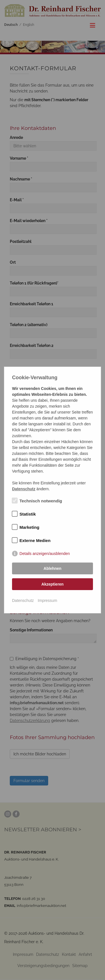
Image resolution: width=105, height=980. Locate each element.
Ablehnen (53, 568)
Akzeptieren (53, 584)
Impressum (47, 600)
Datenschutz (23, 600)
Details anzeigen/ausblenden (45, 554)
